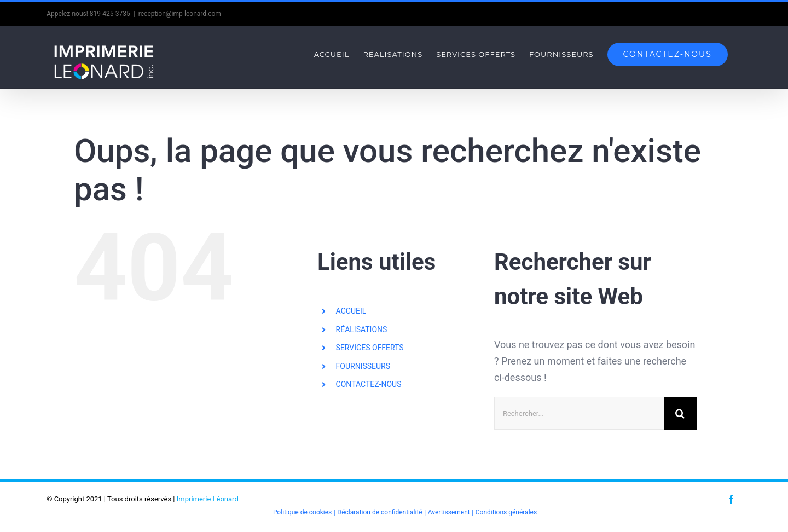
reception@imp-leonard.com (180, 14)
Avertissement (449, 512)
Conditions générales (506, 512)
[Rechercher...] (579, 413)
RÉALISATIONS (362, 329)
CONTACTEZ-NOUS (369, 384)
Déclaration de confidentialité (379, 512)
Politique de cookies (302, 512)
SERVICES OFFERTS (370, 348)
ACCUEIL (351, 311)
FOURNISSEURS (363, 366)
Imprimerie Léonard (208, 499)
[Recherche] (680, 413)
